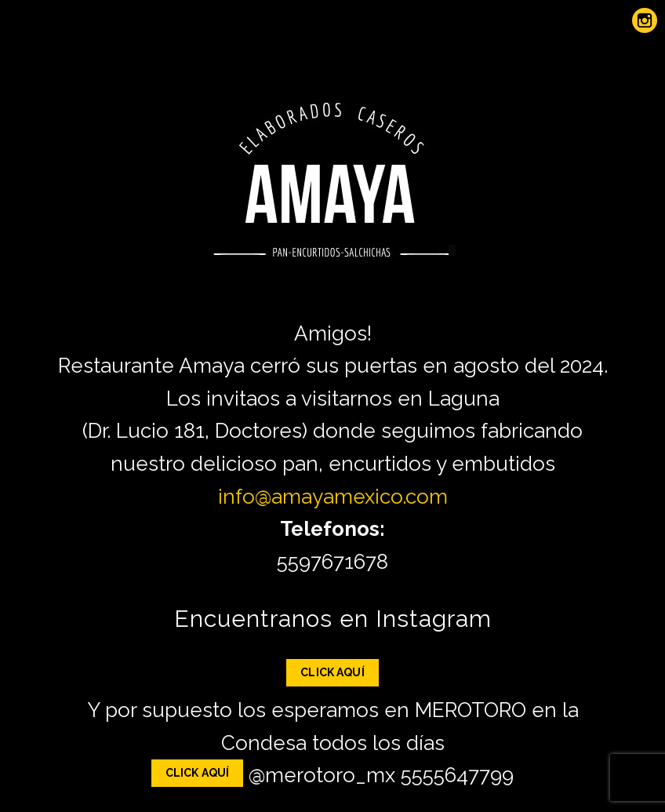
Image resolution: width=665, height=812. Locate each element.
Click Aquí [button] (332, 672)
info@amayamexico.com (333, 497)
